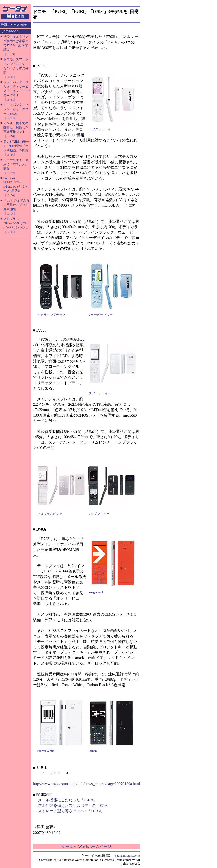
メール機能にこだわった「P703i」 (67, 800)
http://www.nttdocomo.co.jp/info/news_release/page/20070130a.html (86, 784)
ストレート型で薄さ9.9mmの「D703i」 (71, 811)
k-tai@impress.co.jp (127, 856)
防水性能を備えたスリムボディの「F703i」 (75, 806)
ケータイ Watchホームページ (86, 847)
